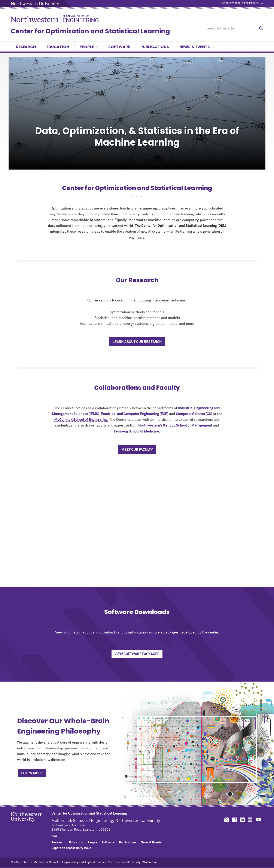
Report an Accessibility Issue (71, 848)
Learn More (32, 773)
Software (119, 47)
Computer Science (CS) (194, 414)
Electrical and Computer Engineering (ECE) (135, 414)
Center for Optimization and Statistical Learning (90, 31)
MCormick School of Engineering (81, 420)
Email (55, 836)
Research (26, 47)
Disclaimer (150, 862)
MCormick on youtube (258, 820)
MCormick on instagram (250, 820)
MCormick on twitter (226, 820)
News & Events (197, 47)
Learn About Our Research (137, 342)
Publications (155, 47)
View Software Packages (137, 654)
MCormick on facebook (234, 820)
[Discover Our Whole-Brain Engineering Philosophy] (197, 749)
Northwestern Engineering (239, 4)
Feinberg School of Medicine (136, 431)
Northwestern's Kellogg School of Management (175, 425)
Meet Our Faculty (137, 450)
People (89, 47)
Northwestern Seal (31, 824)
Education (58, 47)
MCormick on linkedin (242, 820)
